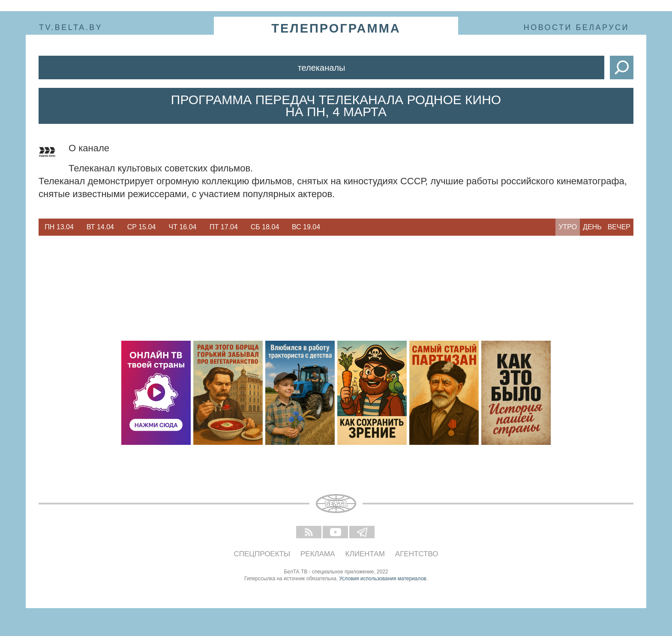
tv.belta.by (71, 27)
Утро (568, 227)
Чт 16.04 (183, 227)
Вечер (619, 227)
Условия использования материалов (382, 579)
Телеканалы (322, 68)
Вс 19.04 (306, 227)
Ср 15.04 (142, 227)
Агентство (417, 554)
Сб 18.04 (265, 227)
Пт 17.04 (224, 227)
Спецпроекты (262, 554)
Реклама (318, 554)
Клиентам (365, 554)
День (592, 227)
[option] (59, 227)
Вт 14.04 (100, 227)
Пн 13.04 (59, 227)
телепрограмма (336, 28)
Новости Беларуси (576, 27)
